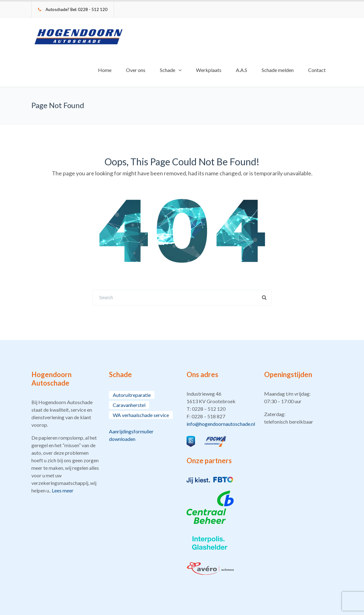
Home (105, 70)
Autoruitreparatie (132, 395)
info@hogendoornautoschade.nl (221, 424)
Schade (168, 70)
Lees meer (63, 490)
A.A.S (242, 70)
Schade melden (278, 70)
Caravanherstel (129, 405)
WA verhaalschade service (141, 415)
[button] (221, 409)
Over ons (136, 70)
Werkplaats (209, 70)
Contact (317, 70)
